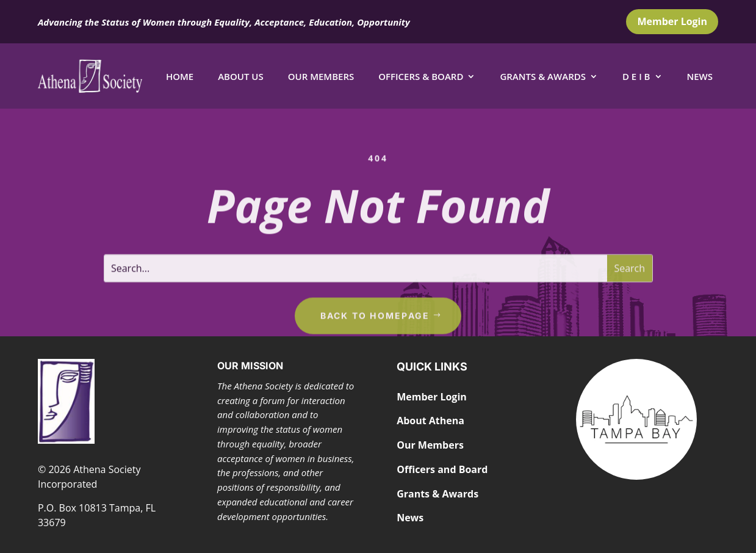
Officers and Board (442, 469)
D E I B (636, 76)
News (700, 76)
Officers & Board (421, 76)
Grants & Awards (543, 76)
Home (180, 76)
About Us (241, 76)
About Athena (430, 421)
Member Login (672, 21)
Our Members (321, 76)
